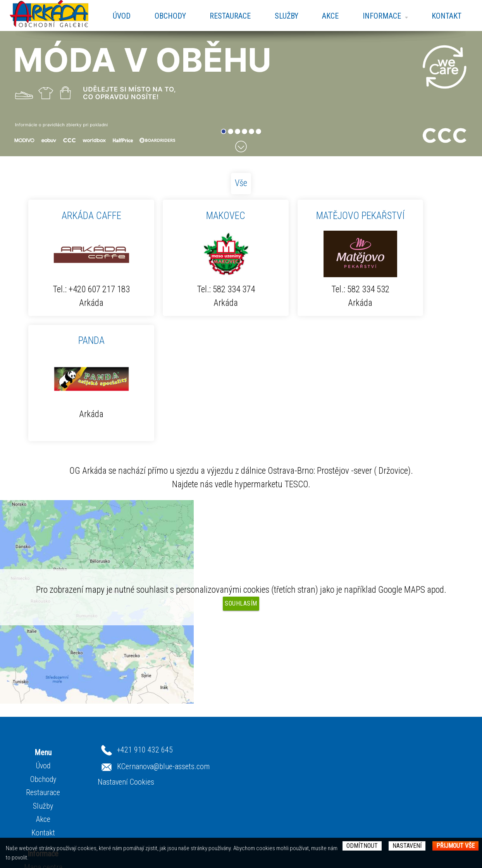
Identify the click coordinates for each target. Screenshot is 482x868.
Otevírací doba (147, 769)
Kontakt (447, 16)
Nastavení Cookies (283, 772)
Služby (286, 16)
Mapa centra (144, 756)
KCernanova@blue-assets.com (321, 756)
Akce (330, 16)
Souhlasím (241, 603)
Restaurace (230, 16)
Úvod (121, 16)
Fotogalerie (142, 783)
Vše (241, 183)
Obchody (170, 16)
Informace (385, 16)
